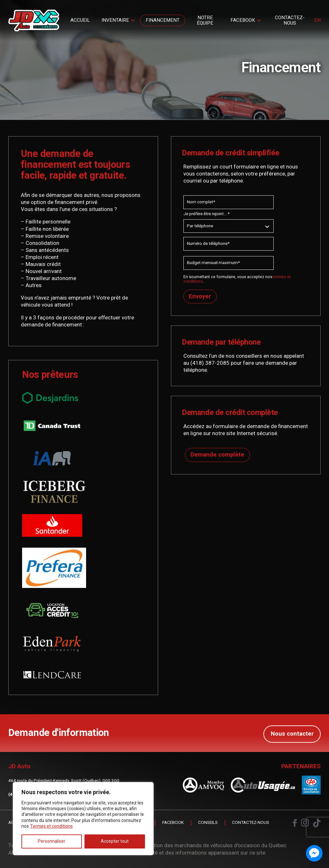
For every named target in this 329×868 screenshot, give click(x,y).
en (317, 20)
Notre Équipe (205, 20)
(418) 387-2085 (210, 363)
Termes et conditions (51, 826)
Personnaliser (52, 841)
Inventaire (115, 20)
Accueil (80, 20)
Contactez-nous (290, 20)
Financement (163, 20)
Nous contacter (292, 733)
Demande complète (216, 457)
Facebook (243, 20)
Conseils (208, 822)
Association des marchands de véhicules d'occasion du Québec (210, 845)
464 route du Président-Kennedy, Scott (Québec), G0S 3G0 (64, 780)
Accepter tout (115, 841)
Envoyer (200, 297)
